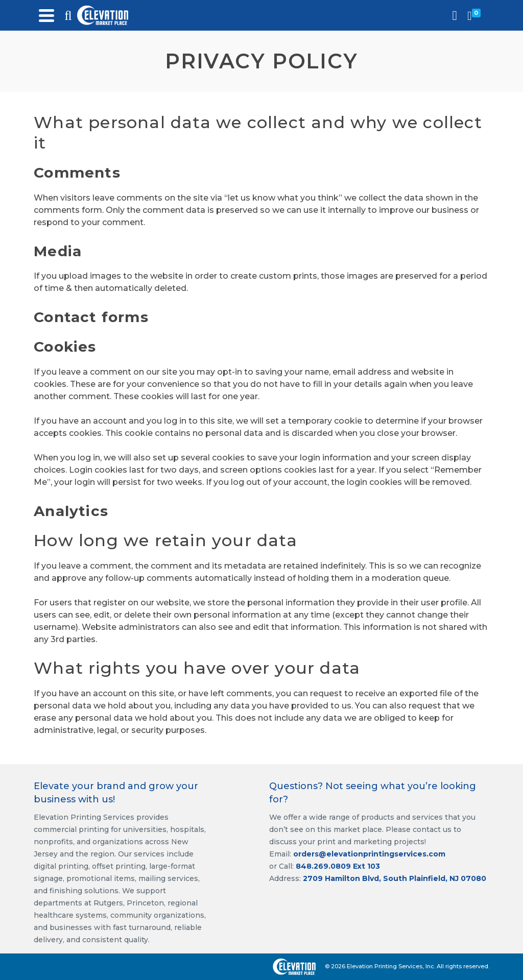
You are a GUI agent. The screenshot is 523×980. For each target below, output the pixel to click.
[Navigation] (46, 15)
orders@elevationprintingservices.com (369, 854)
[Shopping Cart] (476, 15)
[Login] (455, 15)
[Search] (68, 15)
